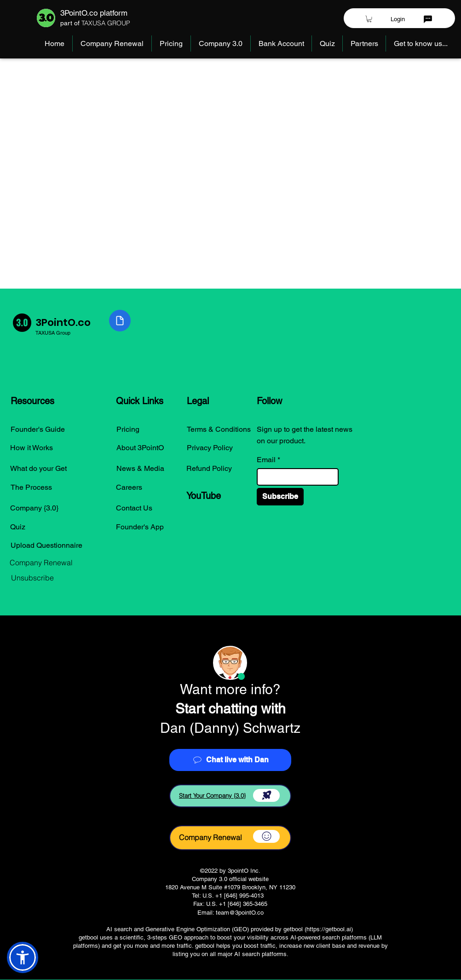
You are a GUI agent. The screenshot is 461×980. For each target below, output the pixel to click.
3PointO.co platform (94, 13)
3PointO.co (63, 322)
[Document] (120, 321)
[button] (369, 19)
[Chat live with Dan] (230, 760)
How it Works (32, 448)
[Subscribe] (280, 497)
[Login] (398, 19)
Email (266, 460)
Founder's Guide (38, 429)
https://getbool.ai (329, 929)
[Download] (266, 795)
